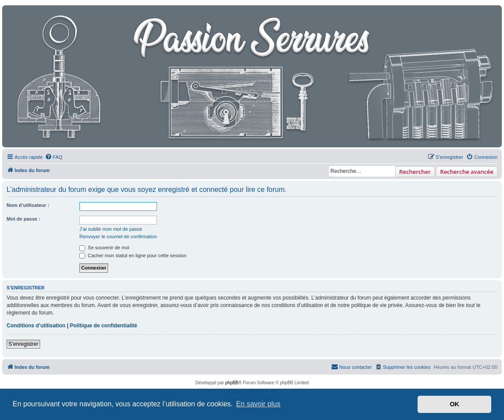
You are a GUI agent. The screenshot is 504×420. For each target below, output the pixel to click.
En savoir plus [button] (258, 404)
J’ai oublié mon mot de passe (111, 229)
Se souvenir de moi (104, 247)
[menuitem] (54, 157)
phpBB (232, 383)
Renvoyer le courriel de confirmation (118, 236)
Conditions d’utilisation (36, 326)
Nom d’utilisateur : (28, 205)
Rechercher (415, 172)
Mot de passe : (23, 219)
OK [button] (455, 404)
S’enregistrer (23, 344)
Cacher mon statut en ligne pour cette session (133, 255)
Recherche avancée (467, 172)
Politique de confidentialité (103, 326)
